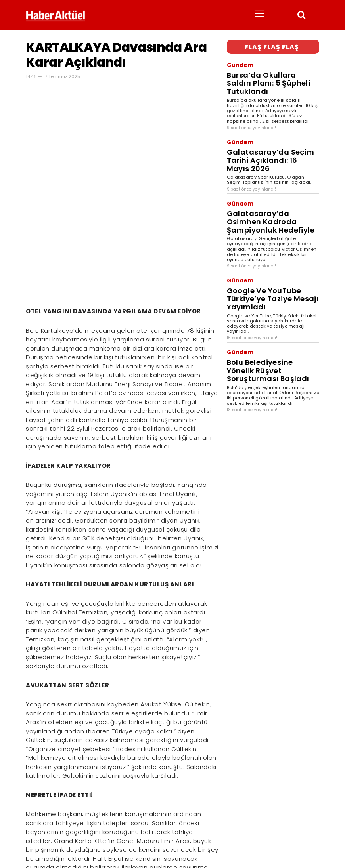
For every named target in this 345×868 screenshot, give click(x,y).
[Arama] (311, 826)
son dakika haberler (78, 839)
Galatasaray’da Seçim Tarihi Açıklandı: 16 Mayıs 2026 (264, 128)
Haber (33, 839)
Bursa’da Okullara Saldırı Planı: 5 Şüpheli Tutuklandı (268, 70)
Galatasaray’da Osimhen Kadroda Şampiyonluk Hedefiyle (271, 171)
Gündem (237, 61)
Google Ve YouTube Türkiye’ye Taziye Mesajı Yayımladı (266, 229)
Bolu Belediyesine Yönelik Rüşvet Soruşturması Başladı (269, 282)
